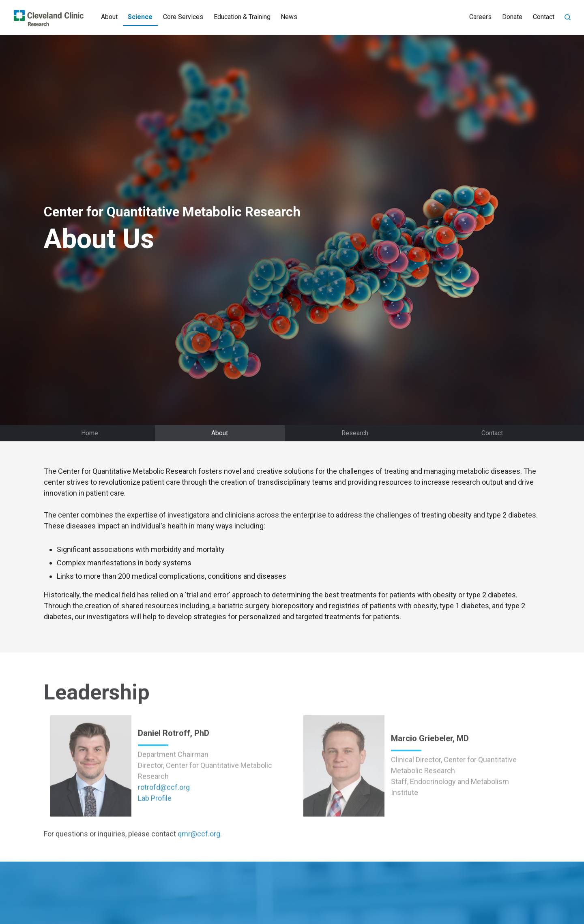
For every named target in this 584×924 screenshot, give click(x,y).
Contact (544, 17)
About (109, 17)
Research (355, 433)
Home (90, 433)
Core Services (183, 17)
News (289, 17)
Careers (480, 17)
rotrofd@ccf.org (164, 811)
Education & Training (242, 17)
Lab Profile (155, 822)
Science (140, 17)
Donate (512, 17)
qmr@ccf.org (199, 857)
